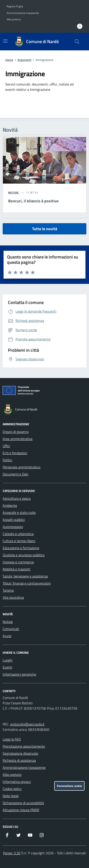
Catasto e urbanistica (18, 534)
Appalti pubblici (14, 520)
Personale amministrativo (21, 467)
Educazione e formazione (21, 548)
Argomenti (24, 60)
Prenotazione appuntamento (24, 746)
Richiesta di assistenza (19, 760)
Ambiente (10, 505)
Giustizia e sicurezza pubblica (24, 555)
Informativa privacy (17, 782)
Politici (7, 460)
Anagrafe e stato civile (19, 513)
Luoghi (8, 660)
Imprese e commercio (18, 562)
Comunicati (11, 629)
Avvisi (7, 636)
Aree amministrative (18, 439)
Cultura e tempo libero (19, 541)
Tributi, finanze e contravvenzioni (27, 583)
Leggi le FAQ (12, 739)
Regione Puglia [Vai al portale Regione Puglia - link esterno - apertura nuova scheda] (15, 6)
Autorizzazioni (13, 527)
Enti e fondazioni (15, 453)
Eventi (7, 667)
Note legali (11, 796)
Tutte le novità (45, 229)
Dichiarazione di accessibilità (23, 803)
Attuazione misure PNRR (21, 810)
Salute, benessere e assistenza (25, 576)
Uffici (6, 446)
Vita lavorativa (13, 597)
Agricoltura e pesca (17, 498)
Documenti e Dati (15, 474)
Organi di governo (16, 432)
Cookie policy (12, 789)
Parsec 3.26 (12, 853)
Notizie (8, 622)
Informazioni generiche (19, 674)
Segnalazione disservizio (20, 753)
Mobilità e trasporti (16, 569)
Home (9, 60)
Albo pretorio (14, 19)
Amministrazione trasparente (23, 13)
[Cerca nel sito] (77, 42)
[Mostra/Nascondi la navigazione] (5, 41)
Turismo (8, 590)
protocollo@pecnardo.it (27, 724)
